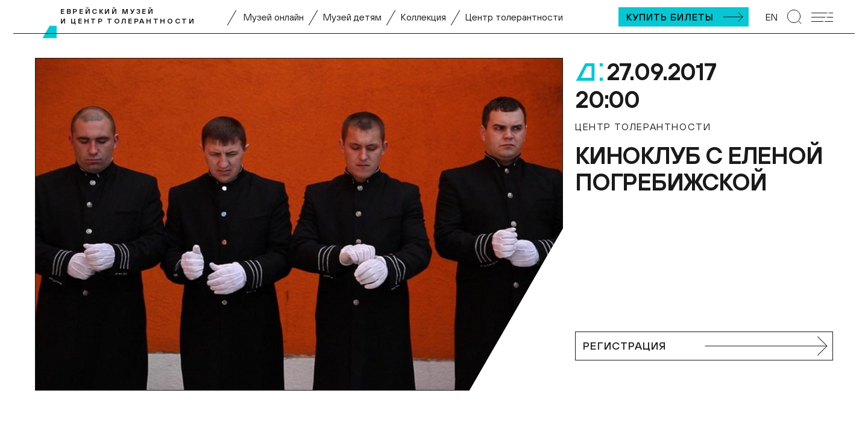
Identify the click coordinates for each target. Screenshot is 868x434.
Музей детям (352, 17)
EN (772, 17)
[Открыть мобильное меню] (822, 17)
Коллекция (423, 17)
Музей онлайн (274, 17)
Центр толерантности (514, 17)
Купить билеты (670, 17)
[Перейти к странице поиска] (794, 17)
